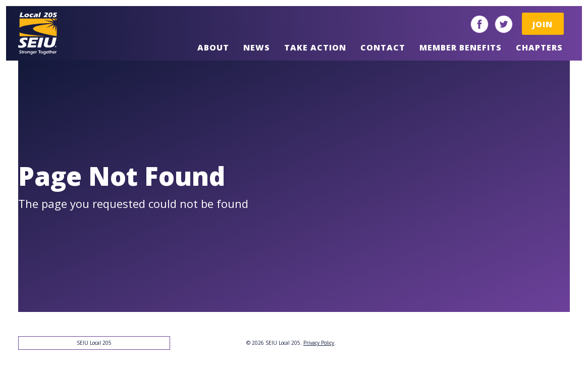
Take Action (315, 47)
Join (543, 24)
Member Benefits (461, 47)
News (257, 47)
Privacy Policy (319, 343)
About (213, 47)
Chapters (539, 47)
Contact (383, 47)
